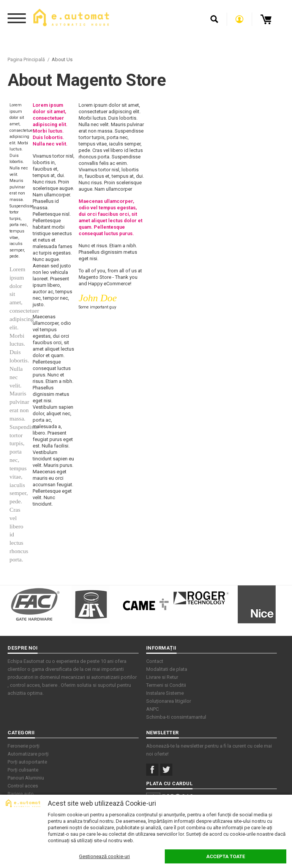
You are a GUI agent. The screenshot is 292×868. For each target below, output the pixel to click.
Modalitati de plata (167, 669)
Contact (155, 661)
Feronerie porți (24, 746)
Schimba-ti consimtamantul (176, 717)
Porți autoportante (27, 762)
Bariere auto (21, 794)
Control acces (23, 786)
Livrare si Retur (162, 677)
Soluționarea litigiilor (169, 701)
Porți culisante (23, 770)
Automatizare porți (28, 754)
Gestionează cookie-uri (104, 856)
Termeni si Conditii (166, 685)
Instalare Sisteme (165, 693)
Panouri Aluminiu (26, 778)
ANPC (152, 709)
